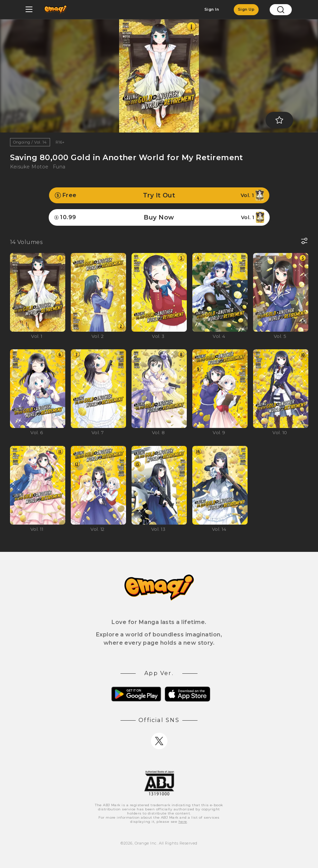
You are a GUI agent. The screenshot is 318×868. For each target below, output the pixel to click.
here (183, 822)
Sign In (212, 9)
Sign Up (246, 9)
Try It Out (159, 195)
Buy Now (159, 217)
